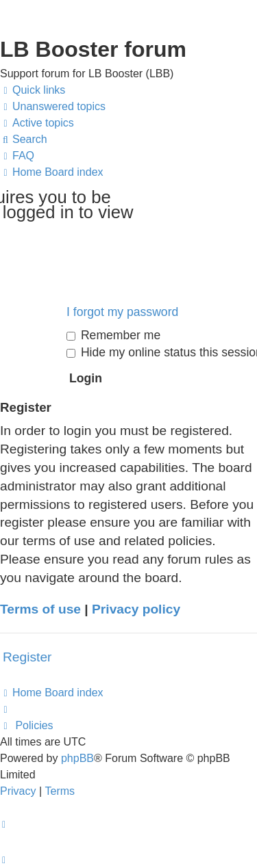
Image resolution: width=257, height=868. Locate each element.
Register (27, 657)
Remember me (113, 335)
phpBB (77, 758)
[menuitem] (53, 107)
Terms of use (40, 609)
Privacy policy (136, 609)
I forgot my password (122, 312)
